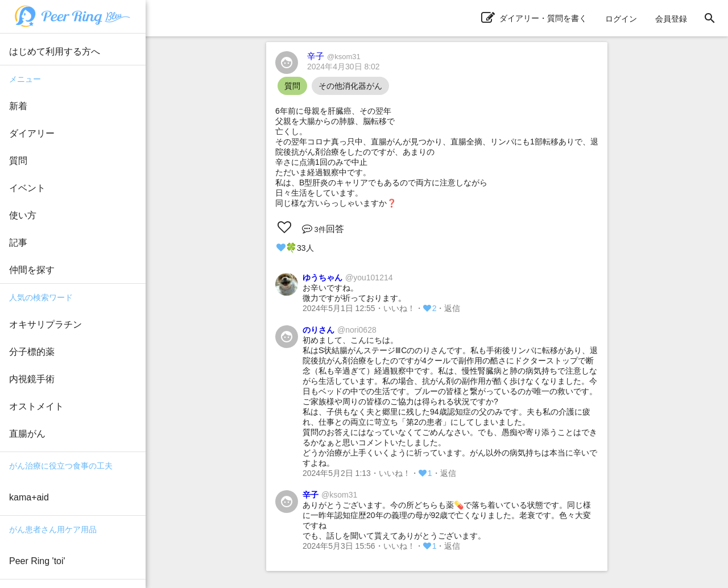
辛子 (334, 56)
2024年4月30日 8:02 (344, 67)
